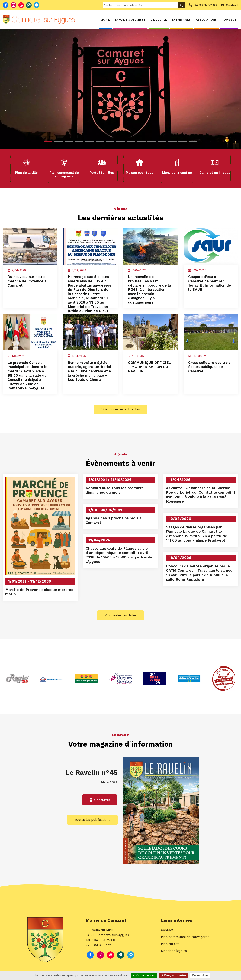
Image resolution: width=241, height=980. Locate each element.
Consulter (100, 838)
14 (183, 141)
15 (193, 141)
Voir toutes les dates (120, 651)
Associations (206, 20)
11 (152, 141)
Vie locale (159, 20)
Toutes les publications (92, 858)
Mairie (105, 20)
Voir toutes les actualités (121, 444)
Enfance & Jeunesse (130, 20)
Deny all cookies (174, 975)
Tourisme (229, 20)
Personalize (200, 975)
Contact (167, 967)
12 (162, 141)
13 (172, 141)
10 (141, 141)
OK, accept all (144, 975)
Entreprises (181, 20)
